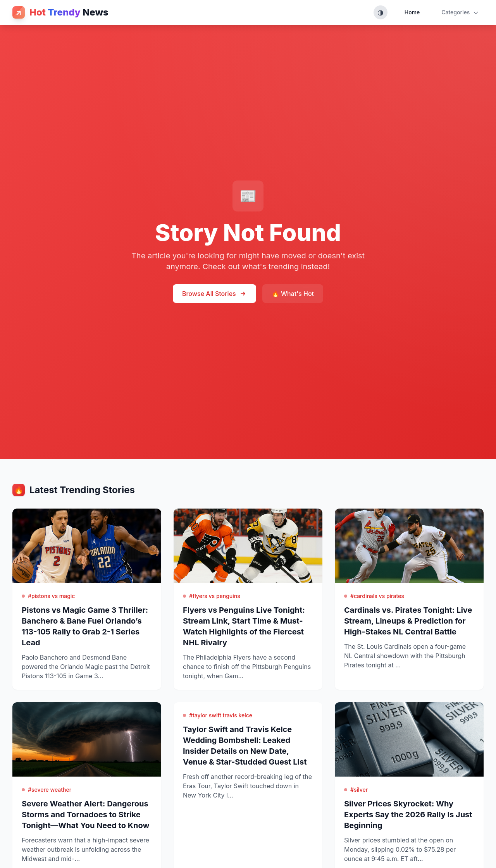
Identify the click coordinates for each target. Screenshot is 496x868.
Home (412, 12)
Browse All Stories (214, 294)
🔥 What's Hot (293, 294)
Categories (460, 12)
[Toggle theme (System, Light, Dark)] (381, 12)
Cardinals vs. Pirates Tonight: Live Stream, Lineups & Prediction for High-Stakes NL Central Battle (408, 621)
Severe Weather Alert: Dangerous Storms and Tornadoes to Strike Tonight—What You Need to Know (85, 815)
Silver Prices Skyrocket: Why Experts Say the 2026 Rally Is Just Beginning (408, 815)
